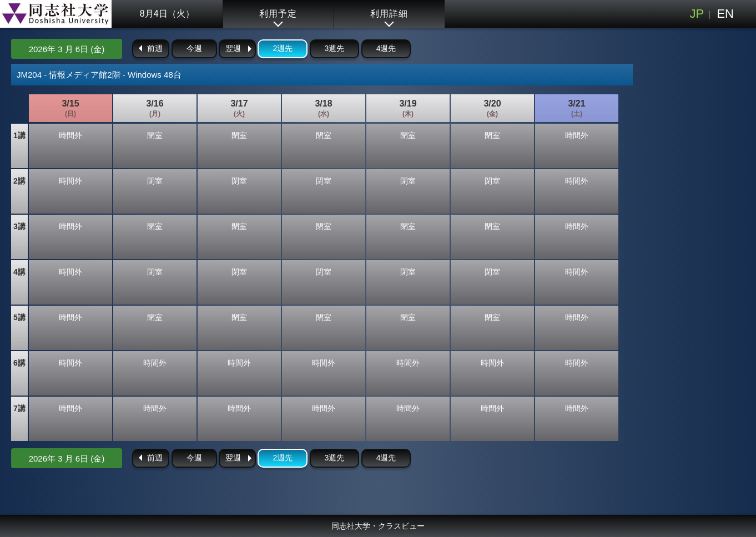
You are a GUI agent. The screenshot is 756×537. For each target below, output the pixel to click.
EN (725, 14)
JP (697, 14)
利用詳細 (389, 14)
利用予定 (278, 14)
